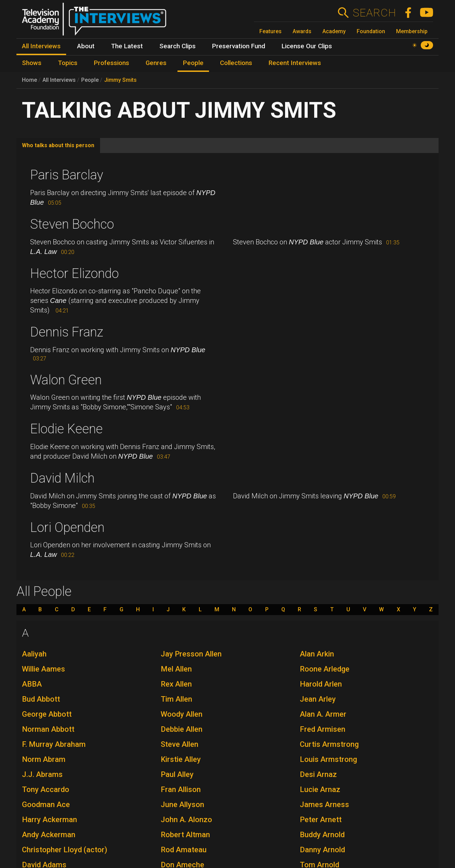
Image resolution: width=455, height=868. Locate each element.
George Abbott (47, 714)
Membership (412, 31)
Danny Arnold (322, 850)
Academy (334, 31)
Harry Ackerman (50, 820)
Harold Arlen (321, 684)
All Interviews (59, 80)
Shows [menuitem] (32, 63)
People (90, 80)
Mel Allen (176, 669)
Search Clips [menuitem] (177, 46)
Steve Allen (180, 744)
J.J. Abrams (42, 774)
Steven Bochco (72, 224)
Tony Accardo (46, 789)
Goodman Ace (46, 805)
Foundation (371, 31)
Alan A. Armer (323, 714)
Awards (302, 31)
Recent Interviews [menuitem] (295, 63)
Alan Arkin (317, 654)
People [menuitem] (193, 63)
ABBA (32, 684)
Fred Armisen (323, 729)
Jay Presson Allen (191, 654)
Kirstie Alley (181, 759)
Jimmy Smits (120, 80)
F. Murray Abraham (54, 744)
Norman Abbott (48, 729)
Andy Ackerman (49, 835)
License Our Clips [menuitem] (307, 46)
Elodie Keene (66, 429)
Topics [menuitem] (68, 63)
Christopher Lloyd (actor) (65, 850)
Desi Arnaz (318, 774)
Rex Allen (176, 684)
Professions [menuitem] (112, 63)
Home (29, 80)
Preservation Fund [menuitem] (239, 46)
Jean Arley (318, 699)
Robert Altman (185, 835)
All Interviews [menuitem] (41, 46)
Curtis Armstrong (329, 744)
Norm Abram (44, 759)
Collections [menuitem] (236, 63)
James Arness (324, 805)
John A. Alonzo (186, 820)
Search (374, 13)
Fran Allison (181, 789)
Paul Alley (177, 774)
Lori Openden (67, 527)
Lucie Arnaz (320, 789)
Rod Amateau (184, 850)
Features (270, 31)
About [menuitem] (86, 46)
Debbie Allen (182, 729)
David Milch (62, 478)
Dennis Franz (67, 332)
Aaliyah (34, 654)
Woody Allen (182, 714)
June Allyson (182, 805)
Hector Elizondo (75, 273)
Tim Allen (176, 699)
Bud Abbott (41, 699)
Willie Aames (44, 669)
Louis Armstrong (328, 759)
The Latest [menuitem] (127, 46)
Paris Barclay (67, 175)
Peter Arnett (321, 820)
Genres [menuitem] (156, 63)
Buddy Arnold (322, 835)
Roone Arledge (325, 669)
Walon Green (66, 380)
